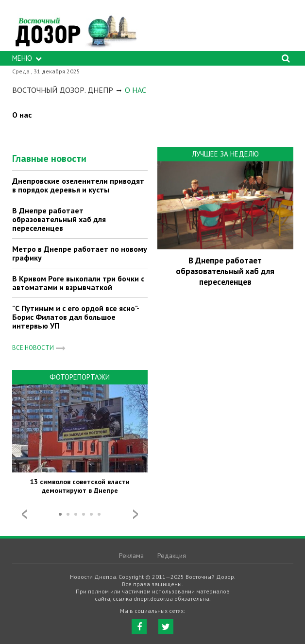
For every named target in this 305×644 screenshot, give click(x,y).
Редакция (172, 556)
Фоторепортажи (80, 377)
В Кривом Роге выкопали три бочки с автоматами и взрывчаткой (78, 283)
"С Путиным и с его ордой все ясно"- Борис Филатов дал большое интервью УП (76, 317)
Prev (24, 514)
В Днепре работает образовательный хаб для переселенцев (59, 219)
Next (136, 514)
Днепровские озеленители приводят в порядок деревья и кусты (78, 185)
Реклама (131, 556)
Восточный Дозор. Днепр (63, 90)
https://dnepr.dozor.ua (75, 28)
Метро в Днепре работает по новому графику (80, 253)
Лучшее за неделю (225, 154)
